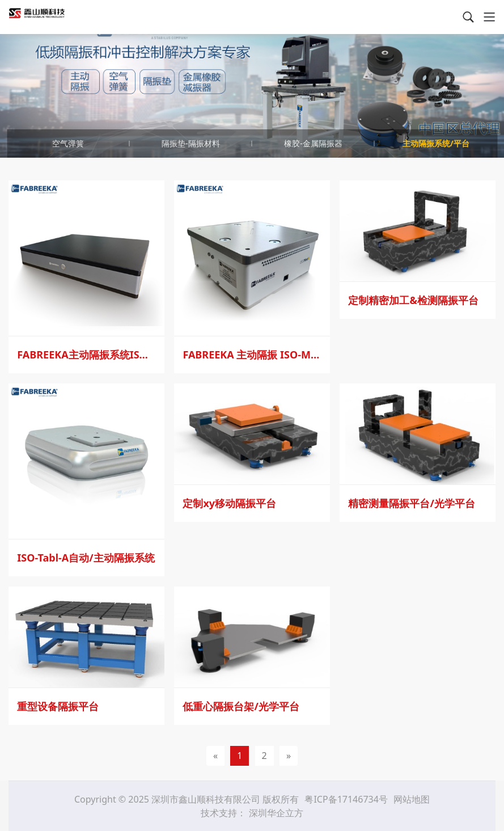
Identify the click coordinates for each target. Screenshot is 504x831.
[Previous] (215, 756)
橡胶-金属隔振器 (313, 143)
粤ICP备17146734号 (347, 799)
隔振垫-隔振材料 (191, 143)
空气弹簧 (68, 143)
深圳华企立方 (276, 813)
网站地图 (412, 799)
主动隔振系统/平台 (436, 143)
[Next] (289, 756)
